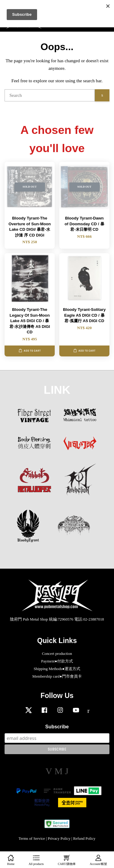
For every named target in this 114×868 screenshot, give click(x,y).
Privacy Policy (59, 839)
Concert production (57, 654)
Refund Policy (84, 839)
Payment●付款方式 (57, 661)
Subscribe (57, 727)
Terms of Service (32, 839)
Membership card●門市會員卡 (57, 676)
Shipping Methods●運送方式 (57, 669)
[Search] (50, 95)
